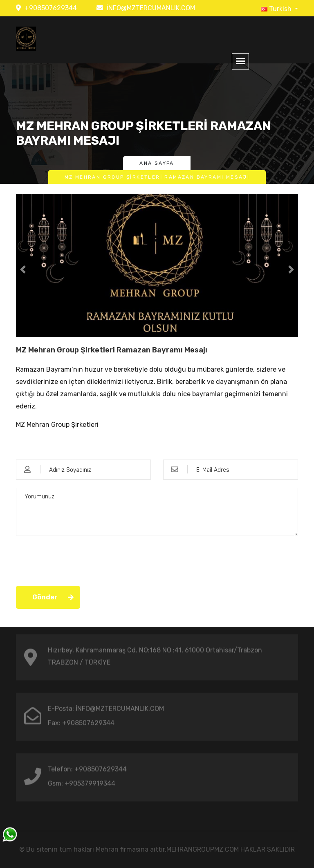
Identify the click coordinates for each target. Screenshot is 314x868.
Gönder (45, 597)
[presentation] (78, 560)
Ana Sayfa (157, 163)
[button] (23, 269)
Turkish (277, 9)
